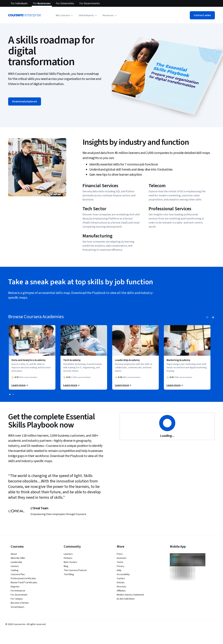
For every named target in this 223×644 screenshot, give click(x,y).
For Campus (17, 599)
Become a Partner (20, 603)
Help (119, 570)
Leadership (16, 562)
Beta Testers (70, 562)
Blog (66, 566)
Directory (121, 587)
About (14, 554)
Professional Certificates (23, 578)
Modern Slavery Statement (130, 595)
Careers (15, 566)
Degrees (15, 587)
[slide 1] (10, 394)
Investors (122, 558)
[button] (64, 15)
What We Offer (18, 558)
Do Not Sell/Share (126, 599)
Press (120, 554)
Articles (121, 583)
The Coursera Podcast (75, 570)
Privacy (120, 566)
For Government (19, 595)
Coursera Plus (18, 574)
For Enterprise (18, 591)
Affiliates (121, 591)
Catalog (15, 570)
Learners (68, 554)
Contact (121, 578)
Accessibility (123, 574)
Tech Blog (69, 574)
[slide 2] (13, 394)
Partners (68, 558)
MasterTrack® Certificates (24, 583)
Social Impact (17, 607)
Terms (120, 562)
